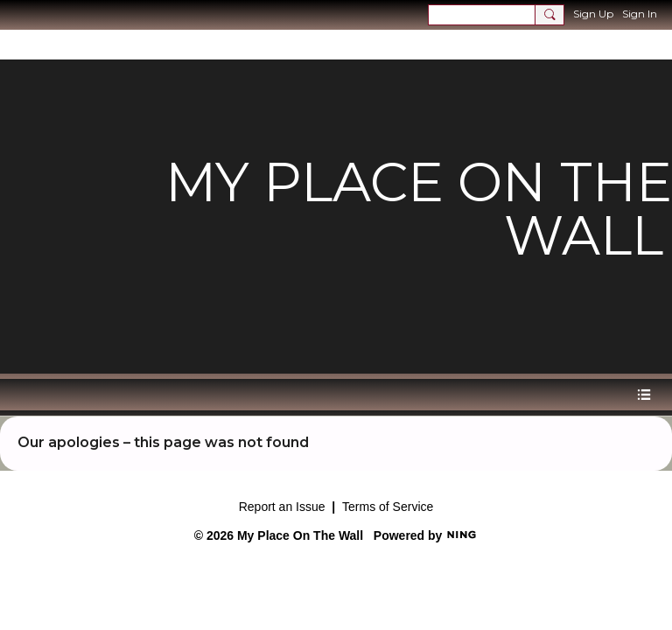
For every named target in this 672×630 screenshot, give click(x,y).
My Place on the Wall (419, 209)
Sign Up (593, 14)
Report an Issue (282, 507)
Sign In (640, 14)
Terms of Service (388, 507)
